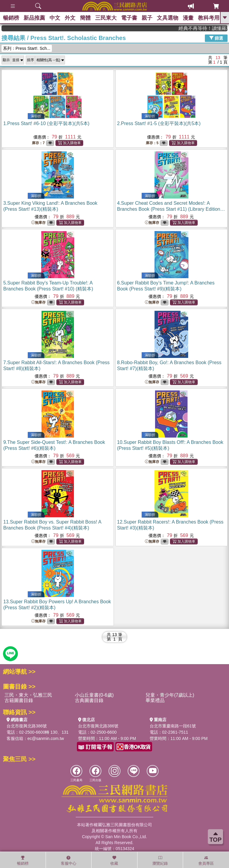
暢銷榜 (11, 18)
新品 (34, 18)
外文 (70, 18)
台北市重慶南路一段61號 (173, 726)
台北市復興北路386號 (27, 726)
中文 (55, 18)
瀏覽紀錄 (160, 861)
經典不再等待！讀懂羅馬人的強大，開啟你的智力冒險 (209, 28)
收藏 (114, 861)
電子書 (129, 18)
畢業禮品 (155, 700)
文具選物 (168, 18)
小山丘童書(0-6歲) (94, 695)
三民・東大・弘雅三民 (28, 695)
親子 (147, 18)
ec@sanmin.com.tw (46, 738)
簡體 (85, 18)
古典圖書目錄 (89, 700)
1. (46, 123)
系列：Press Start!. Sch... (27, 48)
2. (159, 123)
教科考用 (209, 18)
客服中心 (69, 861)
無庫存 (38, 223)
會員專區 (206, 861)
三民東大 (106, 18)
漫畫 (188, 18)
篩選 (216, 38)
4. (171, 209)
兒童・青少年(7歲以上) (170, 695)
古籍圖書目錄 (19, 700)
